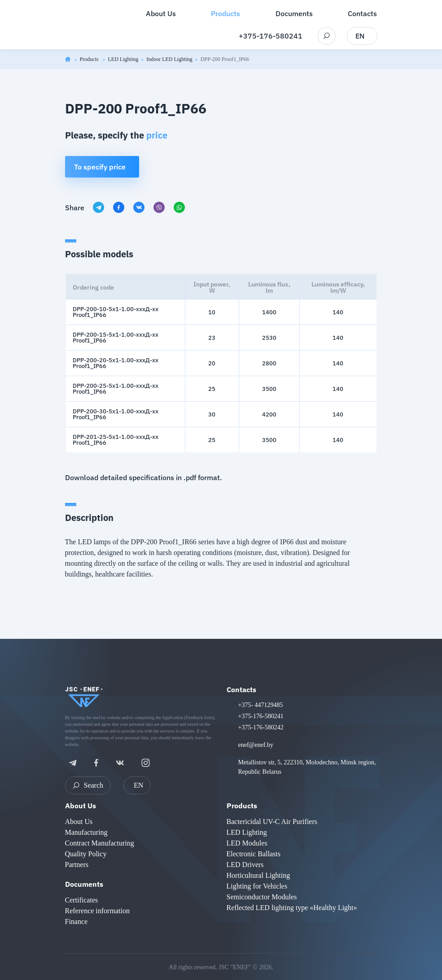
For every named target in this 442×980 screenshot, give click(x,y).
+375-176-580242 (261, 727)
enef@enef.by (256, 745)
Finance (77, 921)
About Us (81, 806)
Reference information (97, 911)
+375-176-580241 (271, 36)
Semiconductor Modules (262, 897)
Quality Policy (86, 854)
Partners (77, 865)
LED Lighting (123, 59)
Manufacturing (86, 832)
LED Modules (247, 843)
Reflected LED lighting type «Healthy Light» (292, 908)
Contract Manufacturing (100, 843)
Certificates (82, 900)
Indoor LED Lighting (169, 59)
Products (90, 59)
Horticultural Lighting (258, 875)
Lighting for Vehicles (257, 886)
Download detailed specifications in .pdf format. (144, 477)
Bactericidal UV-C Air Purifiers (272, 822)
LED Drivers (245, 865)
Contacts (241, 689)
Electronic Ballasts (254, 854)
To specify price (100, 167)
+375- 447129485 (261, 705)
